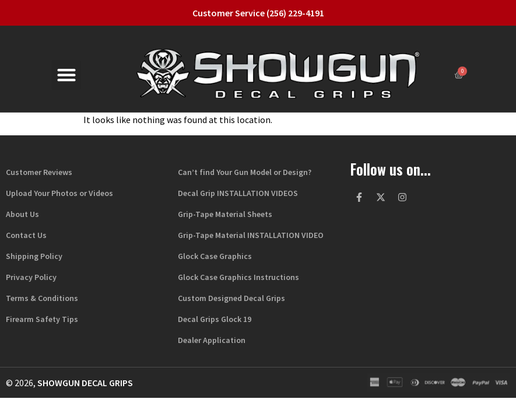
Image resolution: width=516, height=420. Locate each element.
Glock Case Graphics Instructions (238, 277)
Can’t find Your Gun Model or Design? (245, 172)
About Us (22, 214)
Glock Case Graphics (215, 256)
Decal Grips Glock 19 (215, 319)
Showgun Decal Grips (85, 383)
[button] (66, 75)
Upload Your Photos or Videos (59, 193)
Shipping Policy (34, 256)
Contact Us (26, 235)
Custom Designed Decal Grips (231, 298)
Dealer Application (212, 340)
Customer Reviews (39, 172)
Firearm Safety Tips (42, 319)
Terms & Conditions (42, 298)
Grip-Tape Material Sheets (225, 214)
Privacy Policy (31, 277)
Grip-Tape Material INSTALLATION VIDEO (251, 235)
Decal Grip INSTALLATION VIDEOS (238, 193)
